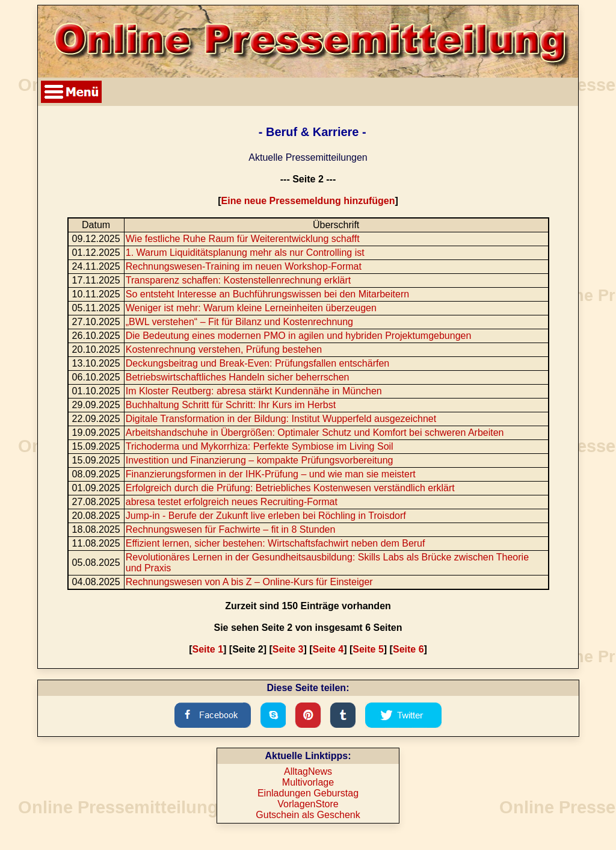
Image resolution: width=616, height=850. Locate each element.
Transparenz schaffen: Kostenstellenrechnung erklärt (238, 280)
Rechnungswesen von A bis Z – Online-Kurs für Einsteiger (249, 582)
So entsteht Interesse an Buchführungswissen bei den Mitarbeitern (267, 294)
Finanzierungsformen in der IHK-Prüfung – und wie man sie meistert (271, 474)
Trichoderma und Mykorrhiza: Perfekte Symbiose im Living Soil (260, 446)
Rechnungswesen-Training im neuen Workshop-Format (244, 266)
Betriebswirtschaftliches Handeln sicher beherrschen (238, 377)
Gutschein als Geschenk (308, 815)
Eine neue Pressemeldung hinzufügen (308, 201)
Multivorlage (308, 782)
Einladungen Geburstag (308, 793)
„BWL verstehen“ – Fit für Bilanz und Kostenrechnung (239, 322)
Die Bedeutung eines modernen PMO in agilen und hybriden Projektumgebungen (299, 336)
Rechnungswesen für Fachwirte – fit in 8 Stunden (231, 529)
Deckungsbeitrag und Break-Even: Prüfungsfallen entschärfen (257, 363)
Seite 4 (328, 649)
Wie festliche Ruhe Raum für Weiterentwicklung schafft (243, 239)
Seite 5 (368, 649)
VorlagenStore (308, 804)
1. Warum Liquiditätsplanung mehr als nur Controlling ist (245, 253)
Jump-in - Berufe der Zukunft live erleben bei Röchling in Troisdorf (266, 516)
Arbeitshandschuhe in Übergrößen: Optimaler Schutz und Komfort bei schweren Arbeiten (315, 433)
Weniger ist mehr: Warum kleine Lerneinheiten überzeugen (251, 308)
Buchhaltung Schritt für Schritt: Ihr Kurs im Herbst (231, 405)
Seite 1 (208, 649)
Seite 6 (408, 649)
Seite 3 (288, 649)
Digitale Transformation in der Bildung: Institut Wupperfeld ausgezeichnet (281, 419)
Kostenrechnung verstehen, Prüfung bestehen (224, 349)
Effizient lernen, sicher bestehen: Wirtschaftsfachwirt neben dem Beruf (276, 543)
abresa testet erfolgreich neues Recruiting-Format (232, 502)
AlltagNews (308, 771)
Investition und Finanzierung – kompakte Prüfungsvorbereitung (260, 460)
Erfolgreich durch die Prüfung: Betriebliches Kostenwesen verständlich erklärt (290, 488)
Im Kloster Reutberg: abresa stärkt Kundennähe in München (254, 391)
